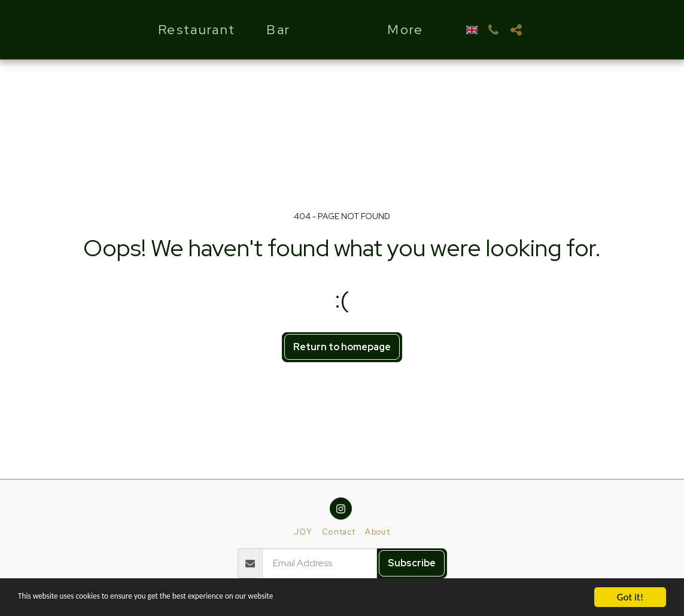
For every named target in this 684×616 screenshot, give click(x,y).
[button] (527, 30)
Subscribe (412, 563)
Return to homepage (342, 347)
